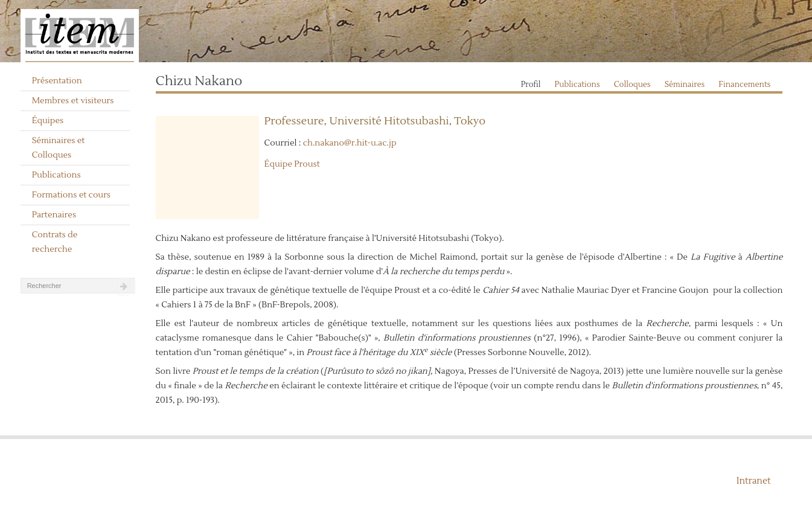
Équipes (48, 121)
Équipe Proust (292, 164)
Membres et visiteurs (73, 101)
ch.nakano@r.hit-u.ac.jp (350, 143)
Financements (744, 85)
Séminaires (685, 85)
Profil (531, 85)
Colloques (632, 85)
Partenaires (54, 215)
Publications (56, 175)
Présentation (57, 81)
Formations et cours (71, 195)
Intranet (754, 481)
